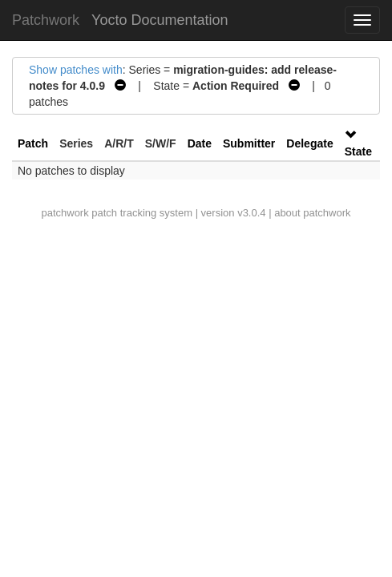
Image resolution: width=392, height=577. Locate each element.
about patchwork (312, 213)
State (358, 151)
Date (200, 143)
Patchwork (46, 20)
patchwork (65, 213)
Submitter (249, 143)
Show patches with (76, 70)
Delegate (309, 143)
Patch (33, 143)
